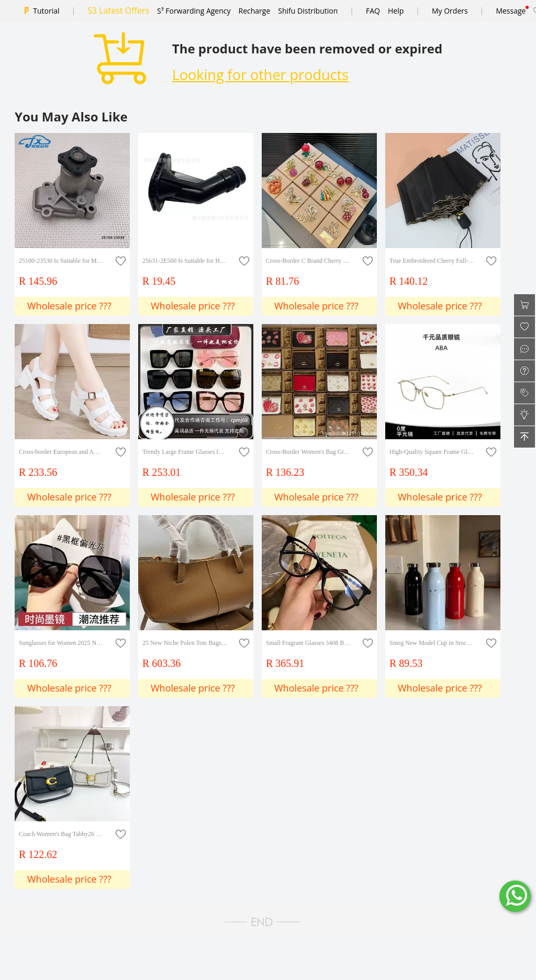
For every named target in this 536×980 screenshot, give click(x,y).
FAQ (373, 11)
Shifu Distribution (308, 11)
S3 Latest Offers (118, 10)
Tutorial (46, 11)
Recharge (255, 11)
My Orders (450, 11)
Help (396, 11)
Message (511, 11)
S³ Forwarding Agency (194, 11)
